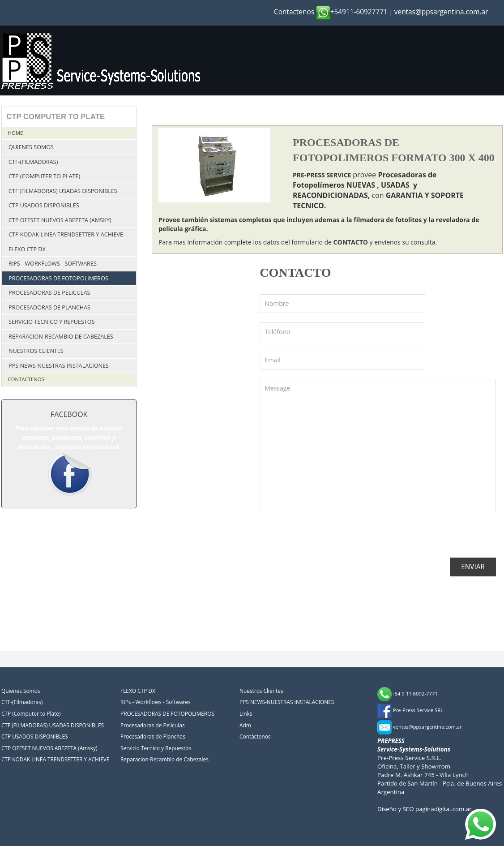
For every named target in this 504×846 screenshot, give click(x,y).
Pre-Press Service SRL (410, 710)
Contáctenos (255, 736)
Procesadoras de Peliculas (49, 293)
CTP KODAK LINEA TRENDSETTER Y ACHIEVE (66, 234)
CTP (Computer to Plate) (44, 176)
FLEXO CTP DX (27, 249)
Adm (245, 725)
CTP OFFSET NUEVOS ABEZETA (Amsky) (60, 220)
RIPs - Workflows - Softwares (53, 264)
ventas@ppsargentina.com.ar (441, 12)
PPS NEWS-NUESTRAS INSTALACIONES (59, 366)
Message (378, 446)
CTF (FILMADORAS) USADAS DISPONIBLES (63, 191)
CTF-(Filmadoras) (33, 162)
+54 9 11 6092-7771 (408, 694)
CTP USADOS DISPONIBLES (44, 205)
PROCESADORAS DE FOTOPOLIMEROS (58, 278)
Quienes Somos (31, 147)
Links (246, 713)
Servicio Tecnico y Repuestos (51, 322)
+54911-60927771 (352, 12)
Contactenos (294, 12)
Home (16, 133)
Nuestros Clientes (36, 351)
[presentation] (328, 540)
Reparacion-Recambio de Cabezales (61, 337)
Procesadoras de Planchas (49, 307)
